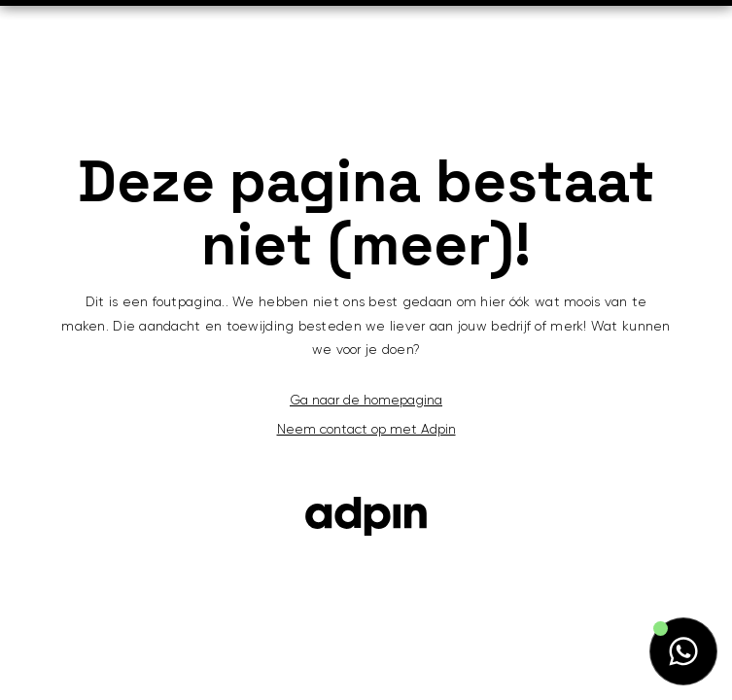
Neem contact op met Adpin (366, 430)
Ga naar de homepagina (366, 401)
